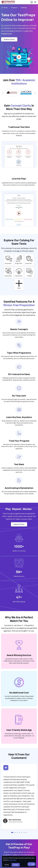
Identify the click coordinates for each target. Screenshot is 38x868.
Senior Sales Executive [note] (16, 822)
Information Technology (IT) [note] (9, 263)
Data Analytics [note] (9, 276)
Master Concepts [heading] (19, 329)
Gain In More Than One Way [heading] (19, 107)
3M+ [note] (19, 572)
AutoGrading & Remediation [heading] (19, 488)
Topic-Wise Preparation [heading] (19, 353)
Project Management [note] (19, 263)
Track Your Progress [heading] (19, 441)
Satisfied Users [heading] (19, 576)
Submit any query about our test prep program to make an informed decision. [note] (19, 853)
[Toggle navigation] (35, 2)
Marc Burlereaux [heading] (15, 820)
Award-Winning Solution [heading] (19, 655)
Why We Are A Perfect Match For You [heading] (19, 619)
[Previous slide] (3, 93)
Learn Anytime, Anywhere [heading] (19, 417)
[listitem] (22, 8)
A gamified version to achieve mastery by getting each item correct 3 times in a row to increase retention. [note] (19, 184)
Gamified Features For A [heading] (19, 303)
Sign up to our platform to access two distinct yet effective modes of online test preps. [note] (19, 116)
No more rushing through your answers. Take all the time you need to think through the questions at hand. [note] (19, 400)
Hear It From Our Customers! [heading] (19, 756)
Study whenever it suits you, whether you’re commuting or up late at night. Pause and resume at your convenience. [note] (19, 423)
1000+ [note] (19, 546)
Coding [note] (30, 276)
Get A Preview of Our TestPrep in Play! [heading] (19, 846)
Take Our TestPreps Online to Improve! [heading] (18, 17)
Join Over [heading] (19, 82)
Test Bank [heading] (19, 464)
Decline (7, 865)
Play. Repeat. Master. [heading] (19, 509)
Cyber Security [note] (29, 263)
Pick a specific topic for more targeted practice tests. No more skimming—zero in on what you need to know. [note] (19, 357)
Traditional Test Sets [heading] (19, 127)
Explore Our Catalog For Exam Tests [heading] (19, 242)
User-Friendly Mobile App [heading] (19, 730)
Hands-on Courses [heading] (19, 551)
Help (32, 864)
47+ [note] (19, 597)
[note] (17, 822)
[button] (12, 832)
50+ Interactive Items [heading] (19, 374)
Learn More (13, 860)
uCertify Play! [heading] (19, 179)
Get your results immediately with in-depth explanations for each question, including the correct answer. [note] (19, 493)
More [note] (20, 288)
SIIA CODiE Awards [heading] (19, 602)
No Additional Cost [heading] (19, 693)
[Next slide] (35, 93)
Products (14, 8)
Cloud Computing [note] (19, 276)
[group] (12, 93)
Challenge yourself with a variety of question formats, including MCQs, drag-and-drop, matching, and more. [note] (19, 379)
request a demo (9, 39)
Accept (16, 865)
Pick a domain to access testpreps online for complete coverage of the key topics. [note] (19, 250)
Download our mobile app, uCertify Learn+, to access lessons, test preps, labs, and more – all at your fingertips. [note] (19, 736)
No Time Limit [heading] (19, 396)
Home (4, 8)
